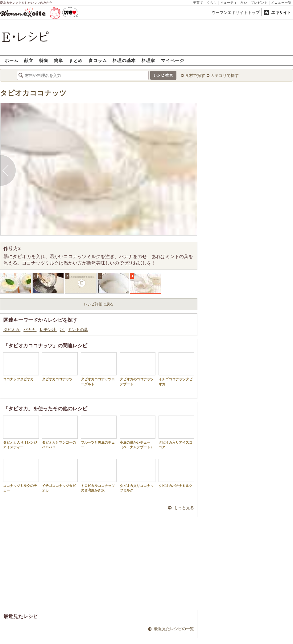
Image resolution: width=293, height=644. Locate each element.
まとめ (76, 60)
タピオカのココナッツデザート (138, 369)
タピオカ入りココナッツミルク (138, 475)
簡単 (59, 60)
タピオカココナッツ (33, 93)
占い (244, 3)
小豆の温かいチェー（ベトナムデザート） (138, 432)
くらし (212, 3)
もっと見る (184, 508)
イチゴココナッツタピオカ (176, 369)
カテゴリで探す (225, 75)
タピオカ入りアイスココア (176, 432)
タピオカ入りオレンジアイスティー (21, 432)
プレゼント (259, 3)
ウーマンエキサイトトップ (236, 13)
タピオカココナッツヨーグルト (99, 369)
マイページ (173, 60)
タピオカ (12, 330)
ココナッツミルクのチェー (21, 475)
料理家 (149, 60)
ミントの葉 (78, 330)
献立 (29, 60)
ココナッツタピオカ (21, 367)
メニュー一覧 (281, 3)
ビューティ (229, 3)
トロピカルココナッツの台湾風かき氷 (99, 475)
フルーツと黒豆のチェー (99, 432)
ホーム (12, 60)
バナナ (30, 330)
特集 (44, 60)
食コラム (98, 60)
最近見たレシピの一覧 (174, 629)
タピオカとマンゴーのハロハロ (60, 432)
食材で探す (195, 75)
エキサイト (281, 13)
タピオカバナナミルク (176, 473)
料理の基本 (124, 60)
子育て (198, 3)
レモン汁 (48, 330)
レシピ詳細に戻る (99, 304)
